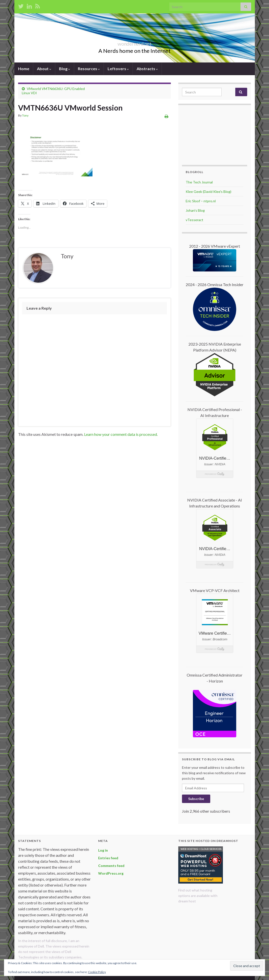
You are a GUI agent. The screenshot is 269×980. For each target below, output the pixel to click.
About (44, 69)
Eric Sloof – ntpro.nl (201, 201)
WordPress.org (111, 873)
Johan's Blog (195, 210)
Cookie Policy (97, 972)
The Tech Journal (199, 182)
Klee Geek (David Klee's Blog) (209, 192)
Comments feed (111, 866)
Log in (103, 850)
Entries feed (108, 858)
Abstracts (147, 69)
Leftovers (118, 69)
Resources (89, 69)
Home (24, 69)
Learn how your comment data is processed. (121, 434)
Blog (65, 69)
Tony (25, 115)
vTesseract (194, 220)
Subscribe (196, 799)
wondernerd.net (135, 43)
